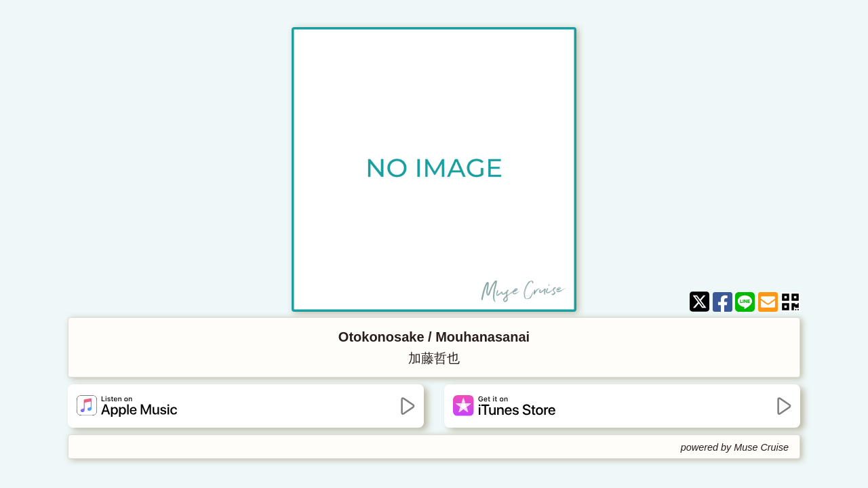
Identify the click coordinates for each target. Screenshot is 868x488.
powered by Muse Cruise (735, 447)
